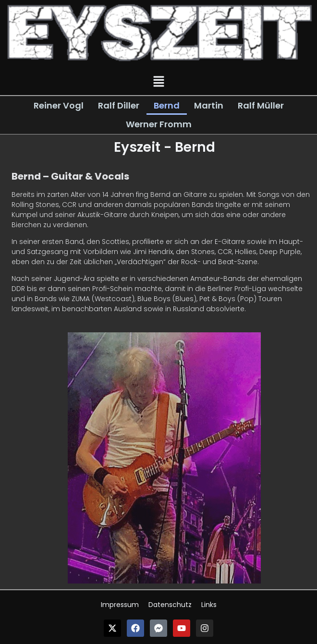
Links (209, 605)
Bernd (167, 105)
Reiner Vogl (59, 105)
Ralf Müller (261, 105)
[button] (158, 82)
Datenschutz (170, 605)
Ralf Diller (119, 105)
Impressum (120, 605)
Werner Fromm (159, 124)
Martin (209, 105)
